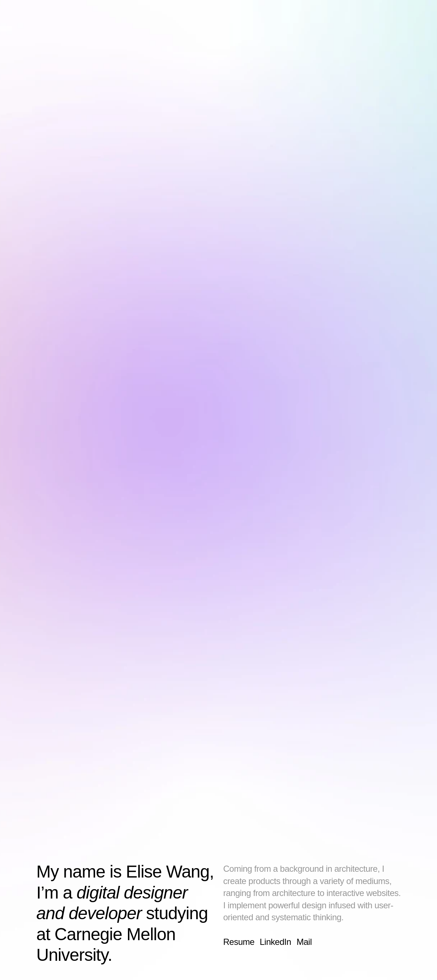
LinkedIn (275, 942)
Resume (239, 942)
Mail (304, 942)
